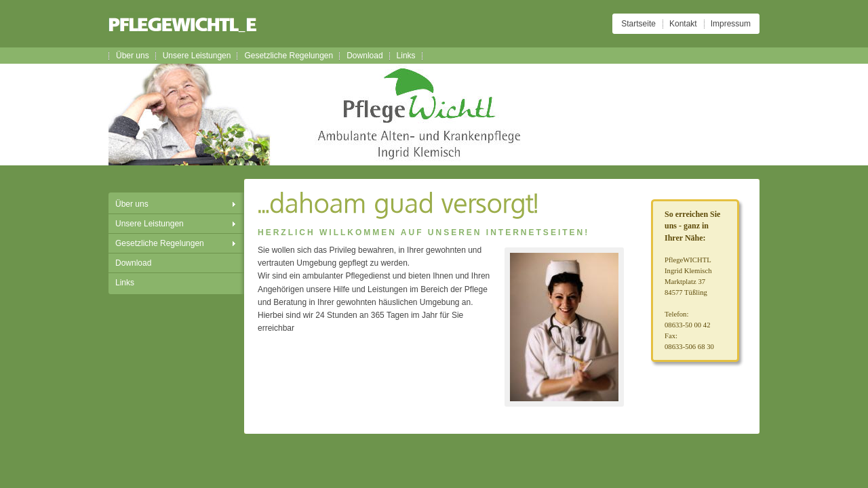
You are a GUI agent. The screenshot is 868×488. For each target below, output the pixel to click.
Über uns (133, 56)
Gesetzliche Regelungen (289, 56)
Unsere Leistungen (197, 56)
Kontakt (683, 24)
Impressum (731, 24)
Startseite (638, 24)
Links (406, 56)
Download (364, 56)
